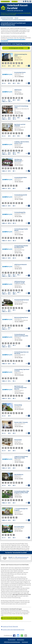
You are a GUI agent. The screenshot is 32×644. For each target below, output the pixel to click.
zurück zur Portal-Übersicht (10, 626)
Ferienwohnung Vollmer (21, 177)
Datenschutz (21, 640)
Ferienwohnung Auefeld (21, 195)
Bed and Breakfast (19, 527)
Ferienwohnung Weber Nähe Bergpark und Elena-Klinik (22, 492)
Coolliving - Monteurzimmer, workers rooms (22, 142)
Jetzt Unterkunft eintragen (13, 618)
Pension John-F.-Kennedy (21, 422)
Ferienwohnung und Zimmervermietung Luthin (21, 335)
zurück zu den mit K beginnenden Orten (13, 630)
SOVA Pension (18, 90)
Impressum (25, 642)
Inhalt (14, 1)
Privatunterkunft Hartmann (22, 300)
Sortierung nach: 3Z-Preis (19, 48)
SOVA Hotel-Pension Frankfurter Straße (20, 282)
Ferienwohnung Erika (20, 212)
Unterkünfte (5, 1)
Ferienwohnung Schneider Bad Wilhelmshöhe (21, 246)
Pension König (18, 405)
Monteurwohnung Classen (21, 317)
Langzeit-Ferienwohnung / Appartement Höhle (21, 457)
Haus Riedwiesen (19, 475)
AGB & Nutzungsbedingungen (12, 642)
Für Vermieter (12, 640)
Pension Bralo (18, 440)
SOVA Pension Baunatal (20, 264)
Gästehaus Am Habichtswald (18, 160)
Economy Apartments (20, 72)
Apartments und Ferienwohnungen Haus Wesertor (21, 387)
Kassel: (10, 557)
